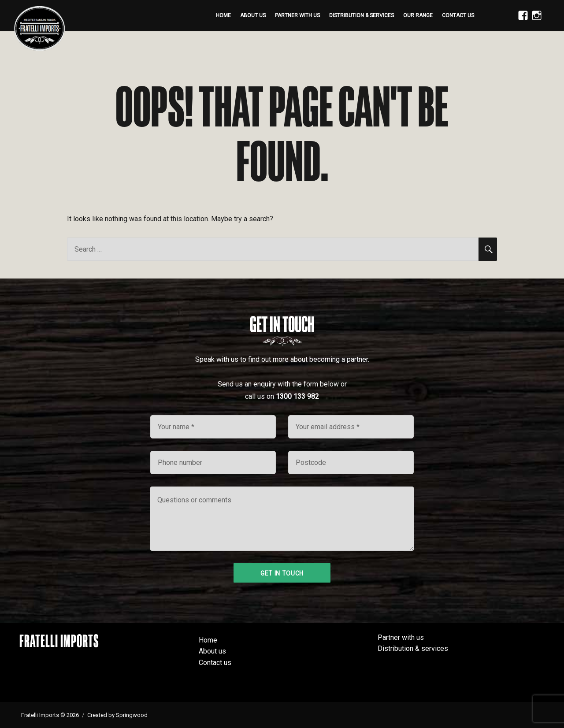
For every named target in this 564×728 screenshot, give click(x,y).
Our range (418, 15)
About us (253, 15)
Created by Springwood (117, 715)
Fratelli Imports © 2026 (50, 715)
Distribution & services (362, 15)
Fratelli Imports (59, 641)
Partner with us (297, 15)
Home (223, 15)
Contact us (458, 15)
